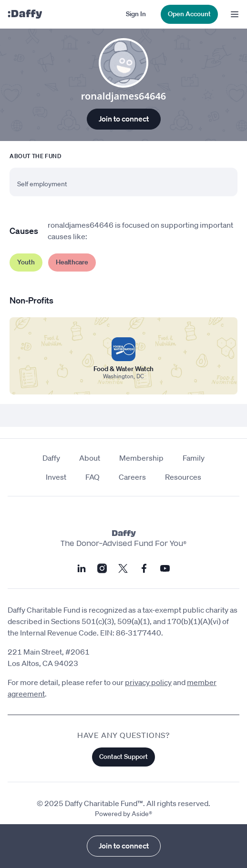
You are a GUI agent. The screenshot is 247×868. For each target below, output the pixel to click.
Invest (56, 477)
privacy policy (148, 682)
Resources (183, 477)
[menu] (232, 14)
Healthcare (72, 262)
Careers (132, 477)
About (90, 458)
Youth (26, 262)
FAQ (93, 477)
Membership (141, 458)
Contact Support (123, 757)
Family (194, 458)
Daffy (51, 458)
